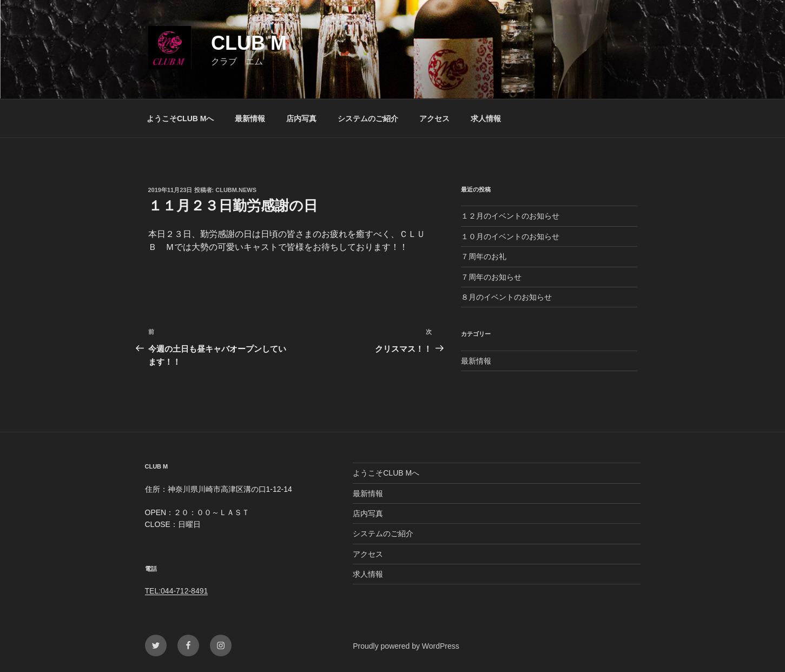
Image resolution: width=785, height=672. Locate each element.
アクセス (434, 118)
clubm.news (236, 190)
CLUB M (249, 43)
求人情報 (486, 118)
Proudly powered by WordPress (406, 646)
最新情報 (250, 118)
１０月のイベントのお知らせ (510, 236)
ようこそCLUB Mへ (180, 118)
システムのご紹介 (368, 118)
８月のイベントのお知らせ (506, 297)
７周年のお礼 (484, 256)
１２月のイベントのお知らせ (510, 216)
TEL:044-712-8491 (177, 591)
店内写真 (301, 118)
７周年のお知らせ (491, 277)
